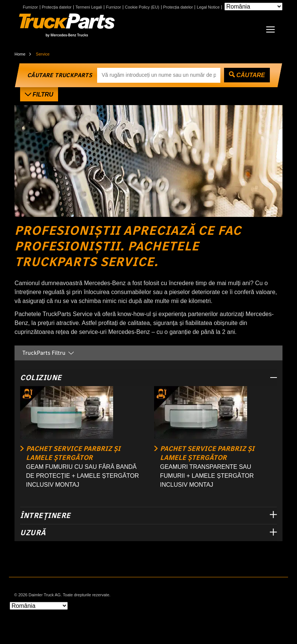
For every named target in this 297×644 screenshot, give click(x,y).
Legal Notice (208, 7)
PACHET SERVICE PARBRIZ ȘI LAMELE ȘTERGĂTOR (73, 453)
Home (20, 54)
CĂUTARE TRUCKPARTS (60, 75)
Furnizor (30, 7)
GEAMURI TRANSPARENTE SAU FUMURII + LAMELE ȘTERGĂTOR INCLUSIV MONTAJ (207, 476)
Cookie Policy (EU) (142, 7)
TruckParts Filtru (49, 353)
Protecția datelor (57, 7)
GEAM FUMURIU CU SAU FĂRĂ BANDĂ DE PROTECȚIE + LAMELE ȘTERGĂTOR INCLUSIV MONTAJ (82, 476)
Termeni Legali (89, 7)
